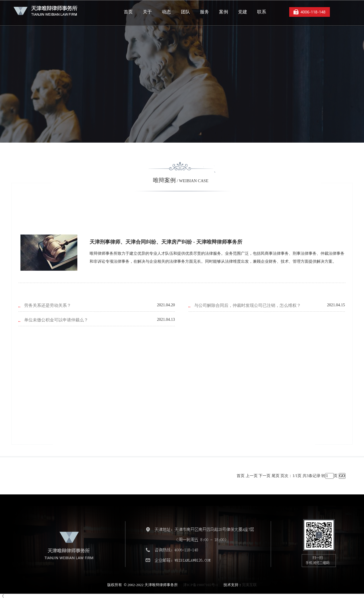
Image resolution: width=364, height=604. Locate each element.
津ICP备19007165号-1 (200, 585)
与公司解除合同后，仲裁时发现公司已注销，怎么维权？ (248, 305)
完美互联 (249, 585)
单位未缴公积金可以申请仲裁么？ (56, 320)
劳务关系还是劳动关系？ (48, 305)
